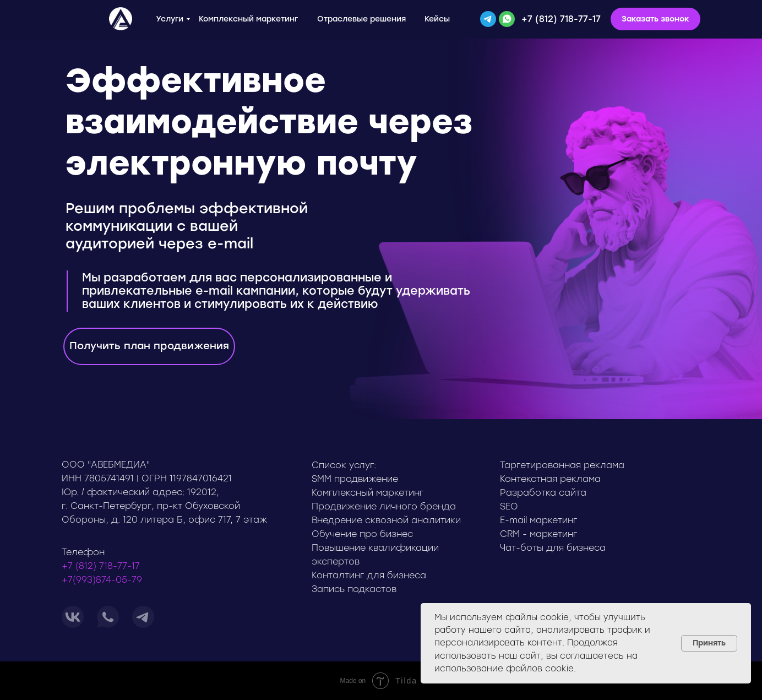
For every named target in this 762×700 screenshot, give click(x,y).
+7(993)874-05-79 (102, 580)
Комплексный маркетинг (248, 19)
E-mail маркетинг (538, 520)
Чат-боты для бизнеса (553, 548)
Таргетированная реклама (562, 465)
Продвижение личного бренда (384, 506)
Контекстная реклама (550, 479)
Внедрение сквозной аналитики (386, 520)
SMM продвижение (355, 479)
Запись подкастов (354, 589)
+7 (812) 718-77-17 (561, 19)
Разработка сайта (543, 493)
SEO (509, 506)
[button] (655, 19)
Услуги (170, 19)
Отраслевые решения (361, 19)
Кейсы (437, 19)
